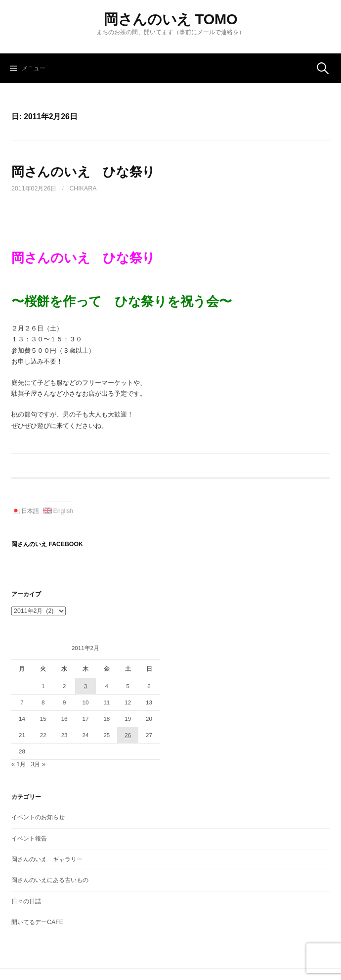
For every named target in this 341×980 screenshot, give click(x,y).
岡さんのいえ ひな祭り (83, 172)
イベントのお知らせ (38, 817)
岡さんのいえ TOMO (170, 19)
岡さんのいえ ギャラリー (47, 859)
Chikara (83, 188)
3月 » (38, 764)
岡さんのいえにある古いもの (50, 880)
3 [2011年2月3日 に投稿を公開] (85, 686)
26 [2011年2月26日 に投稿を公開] (128, 735)
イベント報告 (29, 839)
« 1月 (19, 764)
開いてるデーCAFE (37, 922)
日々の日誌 (26, 901)
